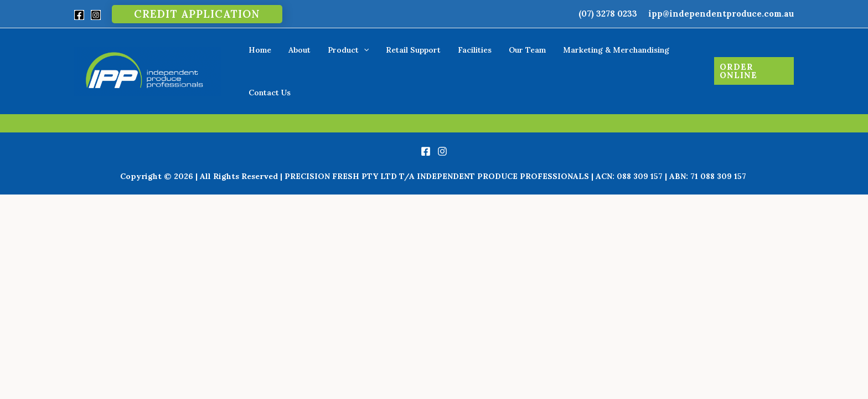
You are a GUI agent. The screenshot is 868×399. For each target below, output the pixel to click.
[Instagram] (96, 15)
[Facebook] (79, 15)
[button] (197, 14)
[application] (364, 60)
